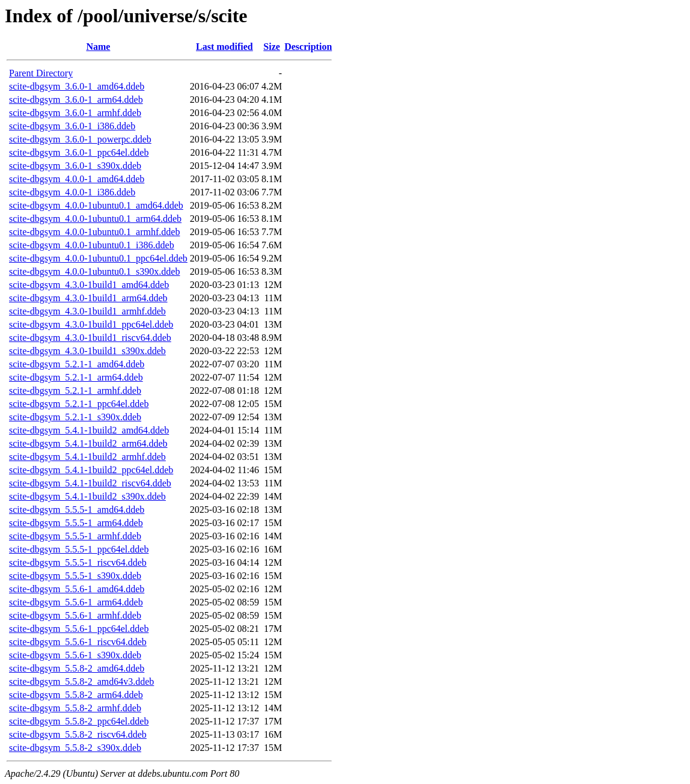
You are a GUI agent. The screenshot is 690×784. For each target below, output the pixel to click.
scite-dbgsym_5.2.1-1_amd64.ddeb (77, 364)
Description (308, 47)
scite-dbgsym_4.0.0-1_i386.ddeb (72, 192)
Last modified (224, 47)
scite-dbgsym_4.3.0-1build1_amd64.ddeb (89, 285)
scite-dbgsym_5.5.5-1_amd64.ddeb (77, 510)
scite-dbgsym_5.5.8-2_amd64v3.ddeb (81, 681)
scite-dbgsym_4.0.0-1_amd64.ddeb (77, 179)
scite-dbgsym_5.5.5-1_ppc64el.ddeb (79, 549)
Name (98, 47)
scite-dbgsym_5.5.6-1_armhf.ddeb (75, 615)
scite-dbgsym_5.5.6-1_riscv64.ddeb (78, 642)
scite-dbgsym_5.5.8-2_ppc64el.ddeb (79, 721)
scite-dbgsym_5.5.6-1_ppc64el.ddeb (79, 629)
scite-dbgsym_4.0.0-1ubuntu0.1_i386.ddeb (92, 245)
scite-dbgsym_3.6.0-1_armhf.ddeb (75, 113)
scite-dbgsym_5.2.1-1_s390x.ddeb (75, 417)
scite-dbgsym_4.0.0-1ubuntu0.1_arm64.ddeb (95, 219)
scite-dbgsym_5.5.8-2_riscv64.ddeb (78, 734)
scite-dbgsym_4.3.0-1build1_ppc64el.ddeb (91, 324)
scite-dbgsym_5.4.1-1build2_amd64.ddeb (89, 430)
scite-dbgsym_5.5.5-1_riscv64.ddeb (78, 562)
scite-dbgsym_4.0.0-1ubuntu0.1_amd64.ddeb (96, 205)
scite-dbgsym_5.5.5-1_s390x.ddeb (75, 576)
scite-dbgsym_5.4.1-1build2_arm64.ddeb (88, 443)
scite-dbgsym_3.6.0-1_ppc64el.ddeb (79, 152)
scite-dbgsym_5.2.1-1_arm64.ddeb (76, 377)
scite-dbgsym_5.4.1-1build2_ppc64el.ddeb (91, 470)
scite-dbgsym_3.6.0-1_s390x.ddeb (75, 166)
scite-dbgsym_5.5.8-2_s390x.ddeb (75, 748)
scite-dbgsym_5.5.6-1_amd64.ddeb (77, 589)
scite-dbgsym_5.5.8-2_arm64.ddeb (76, 695)
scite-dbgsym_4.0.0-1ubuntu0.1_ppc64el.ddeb (98, 258)
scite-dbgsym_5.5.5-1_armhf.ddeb (75, 536)
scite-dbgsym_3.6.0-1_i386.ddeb (72, 126)
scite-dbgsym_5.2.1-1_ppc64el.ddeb (79, 404)
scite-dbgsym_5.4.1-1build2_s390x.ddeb (87, 496)
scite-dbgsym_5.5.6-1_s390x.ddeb (75, 655)
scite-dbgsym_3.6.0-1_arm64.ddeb (76, 100)
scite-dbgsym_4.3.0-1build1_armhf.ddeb (87, 311)
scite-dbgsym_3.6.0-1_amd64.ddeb (77, 86)
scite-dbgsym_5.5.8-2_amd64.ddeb (77, 668)
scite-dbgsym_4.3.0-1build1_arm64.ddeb (88, 298)
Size (272, 47)
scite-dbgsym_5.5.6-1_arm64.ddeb (76, 602)
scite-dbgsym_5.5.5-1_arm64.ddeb (76, 523)
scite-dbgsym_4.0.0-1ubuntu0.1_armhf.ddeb (94, 232)
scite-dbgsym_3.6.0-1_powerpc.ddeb (80, 139)
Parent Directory (41, 73)
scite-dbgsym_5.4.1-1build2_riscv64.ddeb (90, 483)
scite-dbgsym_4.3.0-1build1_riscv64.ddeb (90, 338)
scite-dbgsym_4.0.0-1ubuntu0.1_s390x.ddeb (94, 271)
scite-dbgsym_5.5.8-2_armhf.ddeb (75, 708)
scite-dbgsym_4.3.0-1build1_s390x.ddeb (87, 351)
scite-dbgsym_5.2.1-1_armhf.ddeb (75, 390)
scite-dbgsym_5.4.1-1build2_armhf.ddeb (87, 457)
